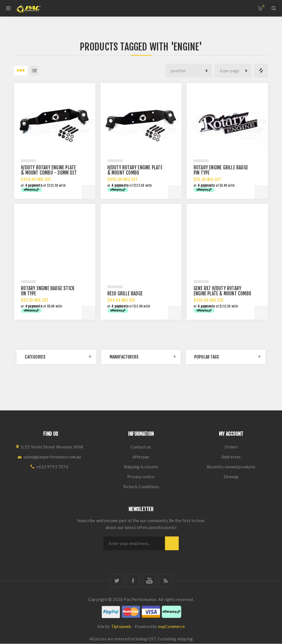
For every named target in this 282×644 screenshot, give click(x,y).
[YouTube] (149, 581)
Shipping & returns (141, 467)
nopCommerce (171, 626)
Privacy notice (141, 477)
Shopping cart (263, 6)
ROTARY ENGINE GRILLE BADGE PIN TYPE (221, 170)
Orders (231, 447)
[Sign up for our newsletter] (134, 543)
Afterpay (141, 457)
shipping (185, 639)
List (34, 71)
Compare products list (261, 71)
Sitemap (231, 477)
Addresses (231, 457)
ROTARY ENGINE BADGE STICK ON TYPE (48, 291)
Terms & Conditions (141, 487)
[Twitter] (117, 581)
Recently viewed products (231, 467)
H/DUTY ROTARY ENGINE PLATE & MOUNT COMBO (135, 170)
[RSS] (165, 581)
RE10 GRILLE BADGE (125, 294)
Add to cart (88, 192)
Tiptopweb (121, 626)
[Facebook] (133, 581)
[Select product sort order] (189, 71)
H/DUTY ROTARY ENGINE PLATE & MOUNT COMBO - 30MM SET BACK (49, 173)
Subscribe (172, 543)
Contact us (141, 447)
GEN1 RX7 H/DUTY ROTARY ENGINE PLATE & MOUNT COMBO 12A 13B (222, 294)
